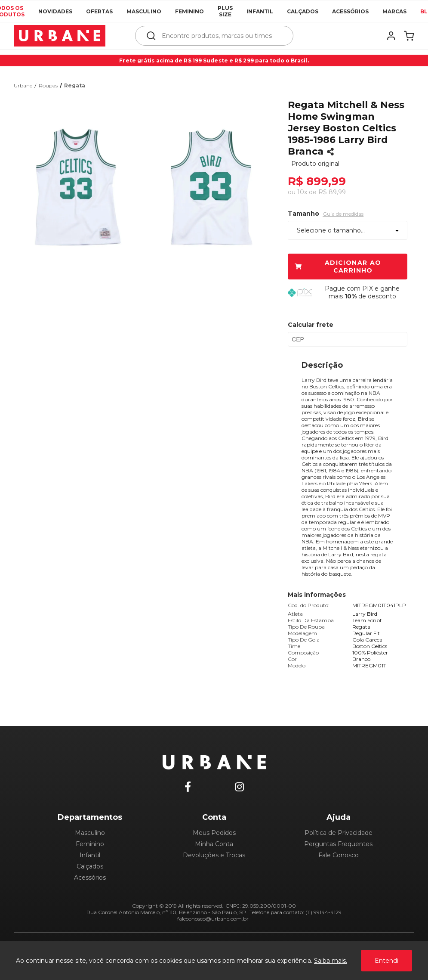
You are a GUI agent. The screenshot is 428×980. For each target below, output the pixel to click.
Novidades (55, 11)
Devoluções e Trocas (214, 855)
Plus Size (225, 11)
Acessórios (350, 11)
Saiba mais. (331, 961)
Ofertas (99, 11)
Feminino (189, 11)
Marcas (394, 11)
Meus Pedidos (214, 833)
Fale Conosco (339, 855)
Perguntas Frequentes (338, 844)
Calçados (303, 11)
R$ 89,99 (332, 192)
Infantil (260, 11)
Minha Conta (214, 844)
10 (302, 192)
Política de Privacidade (339, 833)
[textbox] (220, 36)
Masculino (144, 11)
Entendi (386, 961)
